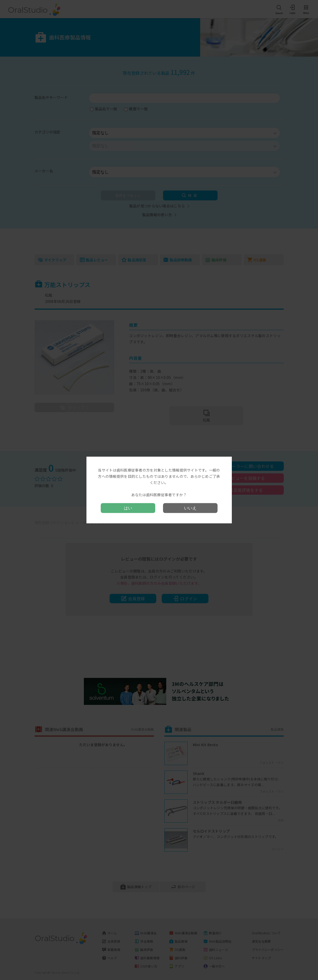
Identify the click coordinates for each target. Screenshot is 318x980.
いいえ (190, 508)
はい (128, 508)
